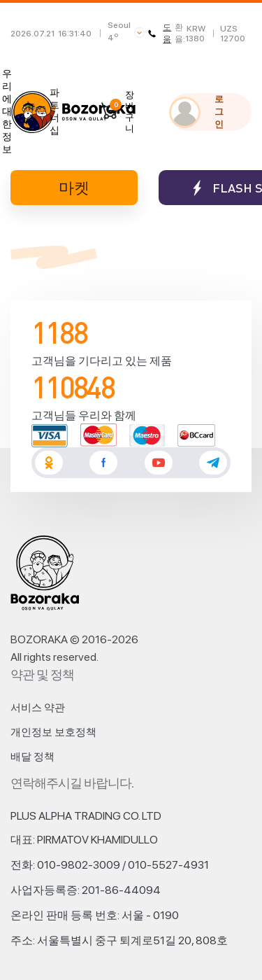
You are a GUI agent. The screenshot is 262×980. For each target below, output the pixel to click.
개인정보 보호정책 (53, 732)
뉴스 (31, 111)
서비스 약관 (38, 708)
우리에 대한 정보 (7, 111)
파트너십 (54, 111)
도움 (160, 33)
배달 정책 (32, 757)
